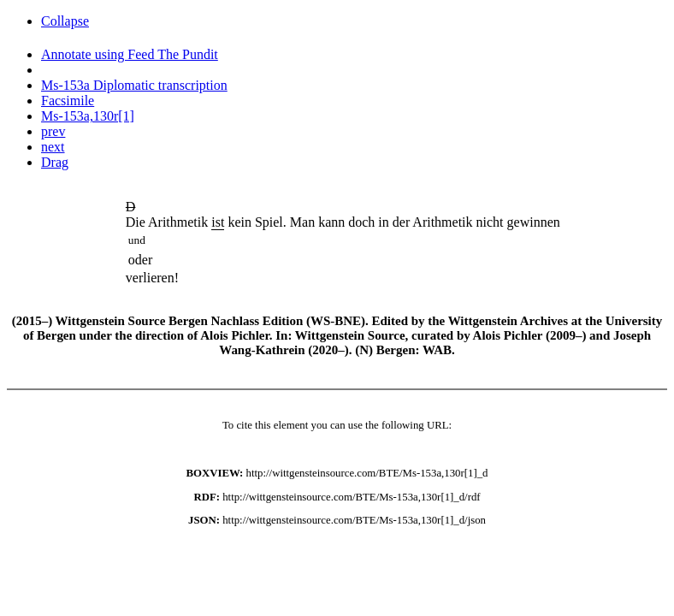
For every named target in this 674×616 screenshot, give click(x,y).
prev (53, 131)
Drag (55, 162)
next (53, 147)
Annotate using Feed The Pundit (130, 54)
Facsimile (68, 101)
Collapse (65, 21)
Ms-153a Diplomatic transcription (134, 85)
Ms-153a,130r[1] (88, 116)
